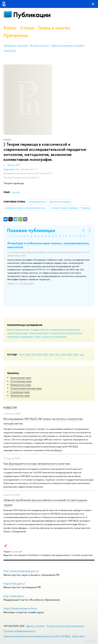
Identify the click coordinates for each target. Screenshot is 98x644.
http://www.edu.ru (14, 596)
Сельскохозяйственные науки (26, 388)
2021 (57, 355)
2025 (33, 355)
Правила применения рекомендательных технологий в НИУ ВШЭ (37, 636)
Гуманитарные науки (21, 378)
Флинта (11, 165)
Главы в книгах (54, 28)
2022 (51, 355)
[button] (14, 236)
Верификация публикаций (16, 46)
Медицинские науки (21, 385)
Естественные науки (21, 381)
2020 (63, 355)
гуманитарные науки (18, 333)
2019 (70, 355)
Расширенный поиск (40, 46)
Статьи (27, 28)
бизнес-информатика (18, 329)
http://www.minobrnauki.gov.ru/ (21, 571)
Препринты (16, 35)
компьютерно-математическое (66, 333)
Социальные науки (20, 392)
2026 (28, 355)
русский (16, 192)
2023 (45, 355)
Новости (10, 408)
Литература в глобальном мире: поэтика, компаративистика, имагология (49, 245)
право (38, 337)
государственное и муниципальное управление (55, 329)
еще (82, 355)
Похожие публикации (31, 230)
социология (48, 337)
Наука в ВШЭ (10, 51)
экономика (61, 337)
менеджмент (27, 337)
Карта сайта (78, 636)
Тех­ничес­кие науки (20, 395)
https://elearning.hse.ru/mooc (20, 608)
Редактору (90, 640)
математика (13, 337)
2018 (75, 355)
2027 (22, 355)
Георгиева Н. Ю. (11, 169)
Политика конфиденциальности (19, 631)
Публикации (32, 15)
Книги (10, 28)
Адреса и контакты (36, 626)
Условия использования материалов (65, 626)
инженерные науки (39, 333)
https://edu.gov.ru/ (14, 583)
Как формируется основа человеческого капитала (37, 463)
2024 (39, 355)
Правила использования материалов (68, 46)
